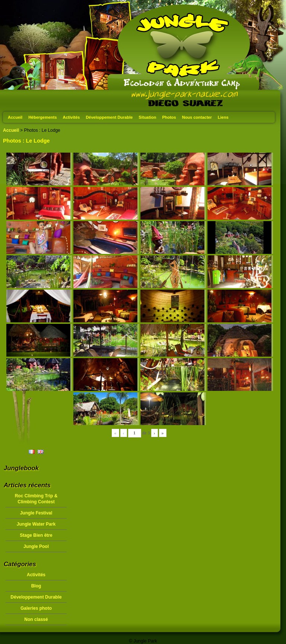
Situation (147, 117)
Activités (71, 117)
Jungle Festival (36, 513)
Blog (36, 586)
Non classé (36, 619)
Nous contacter (197, 117)
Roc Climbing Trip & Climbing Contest (36, 499)
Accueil (15, 117)
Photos (169, 117)
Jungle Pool (36, 546)
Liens (223, 117)
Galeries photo (36, 608)
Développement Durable (109, 117)
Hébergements (42, 117)
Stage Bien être (36, 535)
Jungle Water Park (36, 524)
